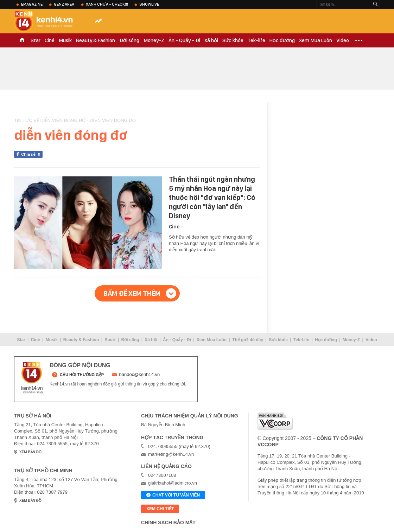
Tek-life (256, 40)
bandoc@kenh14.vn (140, 374)
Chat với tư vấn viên (173, 495)
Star (36, 40)
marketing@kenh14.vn (171, 454)
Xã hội (211, 40)
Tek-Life (301, 340)
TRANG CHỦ (22, 40)
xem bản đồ (30, 452)
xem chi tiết (160, 509)
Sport (110, 340)
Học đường (282, 40)
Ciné (50, 40)
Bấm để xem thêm (132, 293)
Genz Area (64, 4)
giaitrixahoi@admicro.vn (173, 483)
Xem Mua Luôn (316, 40)
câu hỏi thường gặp (82, 375)
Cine (174, 227)
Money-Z (154, 40)
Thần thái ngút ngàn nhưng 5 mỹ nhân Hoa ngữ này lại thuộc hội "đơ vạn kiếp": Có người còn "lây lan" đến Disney (212, 197)
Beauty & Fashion (96, 40)
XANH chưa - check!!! (107, 4)
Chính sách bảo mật (168, 523)
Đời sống (129, 40)
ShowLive (149, 4)
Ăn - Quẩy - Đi (184, 40)
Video (343, 40)
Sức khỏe (233, 40)
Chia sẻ (32, 154)
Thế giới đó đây (248, 340)
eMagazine (32, 4)
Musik (65, 40)
